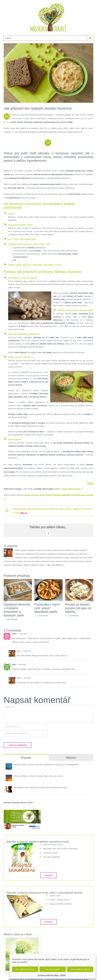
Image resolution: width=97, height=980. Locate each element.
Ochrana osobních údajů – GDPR (51, 975)
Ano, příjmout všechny (25, 969)
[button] (6, 600)
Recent (71, 758)
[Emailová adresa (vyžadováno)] (26, 733)
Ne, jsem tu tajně (53, 969)
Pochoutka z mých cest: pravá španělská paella (47, 608)
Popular (26, 758)
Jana (19, 651)
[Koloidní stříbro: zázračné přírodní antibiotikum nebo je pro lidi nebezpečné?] (9, 765)
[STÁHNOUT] (49, 875)
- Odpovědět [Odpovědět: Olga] (22, 664)
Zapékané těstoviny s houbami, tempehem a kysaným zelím (17, 610)
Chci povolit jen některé (80, 969)
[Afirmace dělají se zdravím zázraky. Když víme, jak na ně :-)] (9, 777)
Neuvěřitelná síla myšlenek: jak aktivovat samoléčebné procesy (40, 787)
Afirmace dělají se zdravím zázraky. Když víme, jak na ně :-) (39, 776)
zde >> (24, 513)
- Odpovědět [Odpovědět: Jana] (27, 651)
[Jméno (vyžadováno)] (26, 727)
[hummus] (48, 73)
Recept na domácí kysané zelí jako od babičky (78, 608)
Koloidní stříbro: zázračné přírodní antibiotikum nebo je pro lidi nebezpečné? (46, 765)
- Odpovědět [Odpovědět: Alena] (23, 634)
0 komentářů (12, 619)
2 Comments (43, 615)
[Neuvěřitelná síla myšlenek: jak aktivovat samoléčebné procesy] (9, 788)
